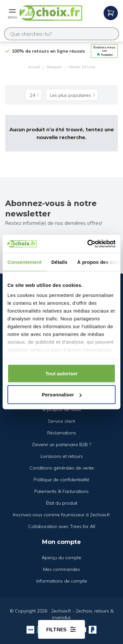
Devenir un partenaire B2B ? (62, 444)
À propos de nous (62, 409)
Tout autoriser (61, 373)
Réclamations (62, 433)
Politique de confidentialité (61, 480)
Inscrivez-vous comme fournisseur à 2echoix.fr (61, 515)
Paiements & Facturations (61, 491)
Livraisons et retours (62, 456)
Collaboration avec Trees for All (62, 526)
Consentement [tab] (24, 262)
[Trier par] (72, 95)
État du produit (62, 503)
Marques (54, 67)
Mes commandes (61, 569)
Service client (61, 421)
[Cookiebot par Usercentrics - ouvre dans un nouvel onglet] (88, 244)
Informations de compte (62, 581)
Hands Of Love (82, 67)
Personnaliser (62, 395)
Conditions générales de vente (62, 468)
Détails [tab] (59, 262)
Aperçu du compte (61, 558)
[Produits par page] (34, 95)
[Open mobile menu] (12, 13)
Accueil (34, 67)
